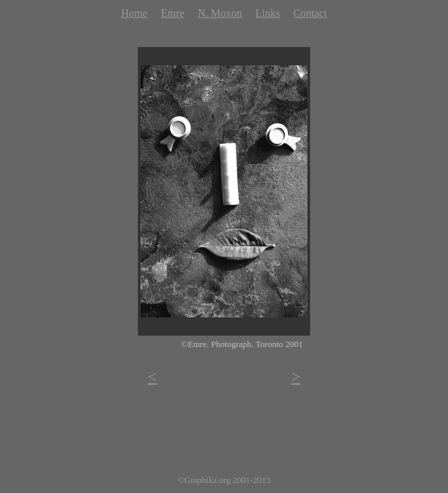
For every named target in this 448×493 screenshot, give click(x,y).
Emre (173, 13)
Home (134, 13)
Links (268, 13)
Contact (310, 13)
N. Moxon (220, 13)
